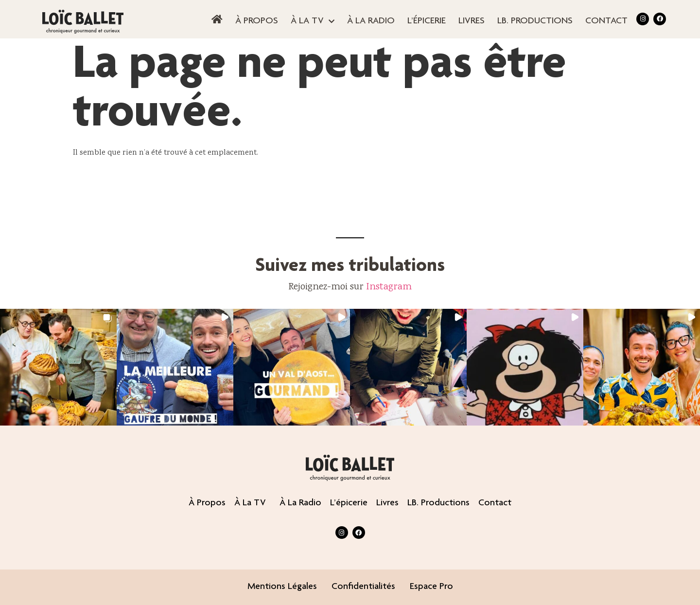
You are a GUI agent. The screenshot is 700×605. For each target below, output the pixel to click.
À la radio (371, 21)
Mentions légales (282, 587)
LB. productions (535, 21)
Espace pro (431, 587)
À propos (257, 21)
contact (606, 21)
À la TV (313, 21)
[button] (58, 367)
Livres (472, 21)
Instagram (389, 287)
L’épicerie (427, 21)
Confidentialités (363, 587)
